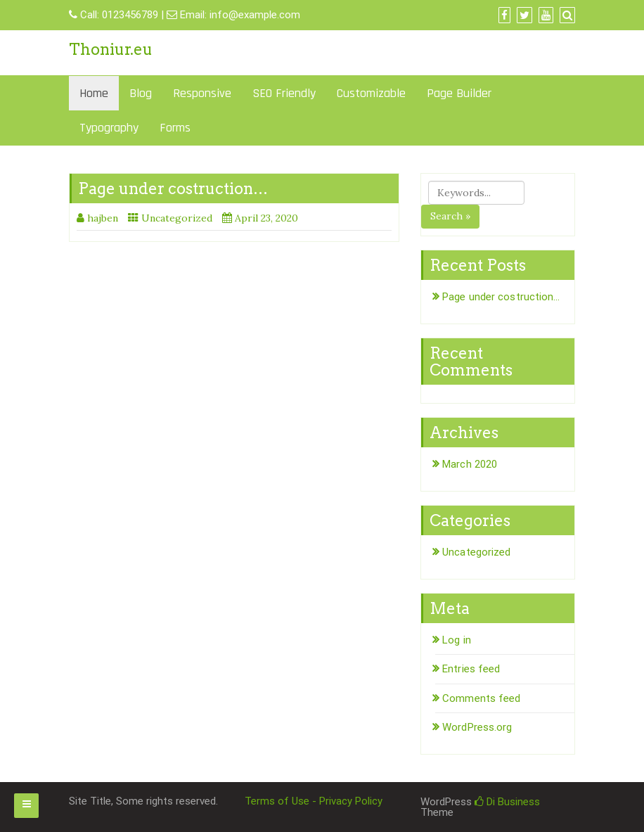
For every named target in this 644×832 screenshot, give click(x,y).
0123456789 (130, 15)
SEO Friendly (284, 93)
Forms (175, 128)
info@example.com (255, 15)
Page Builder (459, 93)
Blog (141, 93)
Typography (109, 128)
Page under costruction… (173, 188)
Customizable (371, 93)
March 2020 (470, 464)
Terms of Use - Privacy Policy (314, 801)
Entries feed (471, 669)
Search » (450, 216)
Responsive (202, 93)
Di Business (507, 802)
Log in (457, 640)
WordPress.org (477, 727)
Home (94, 93)
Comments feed (481, 698)
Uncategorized (177, 218)
